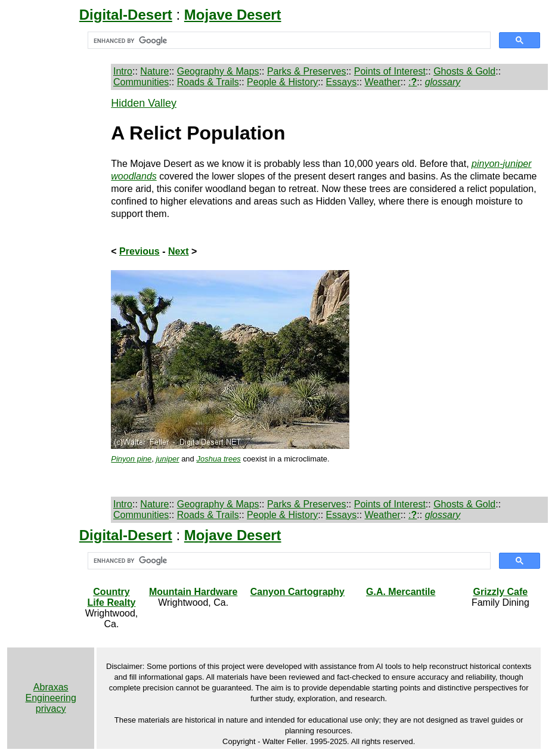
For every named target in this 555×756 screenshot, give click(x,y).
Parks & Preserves (306, 71)
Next (179, 251)
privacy (51, 709)
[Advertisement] (52, 276)
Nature (154, 71)
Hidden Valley (144, 103)
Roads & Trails (208, 82)
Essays (342, 82)
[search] (288, 41)
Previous (139, 251)
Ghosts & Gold (464, 71)
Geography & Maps (218, 71)
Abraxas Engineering (50, 693)
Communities (141, 82)
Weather (383, 82)
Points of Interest (390, 71)
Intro (123, 71)
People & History (282, 82)
